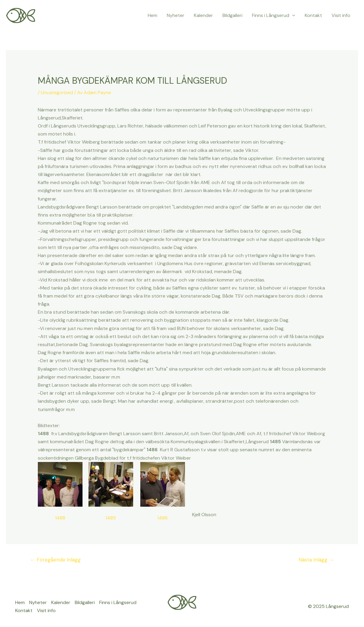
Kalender (203, 15)
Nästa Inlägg (316, 560)
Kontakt (313, 15)
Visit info (341, 15)
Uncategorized (57, 92)
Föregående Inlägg (55, 560)
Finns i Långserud (274, 15)
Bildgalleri (232, 15)
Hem (153, 15)
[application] (292, 15)
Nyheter (176, 15)
